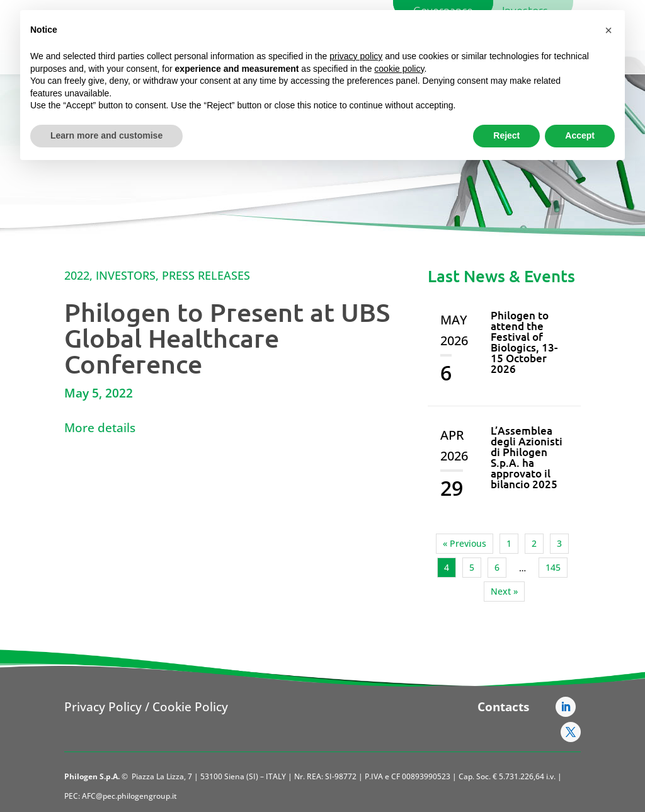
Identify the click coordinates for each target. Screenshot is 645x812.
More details (100, 428)
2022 (77, 275)
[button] (608, 30)
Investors (126, 275)
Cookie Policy (190, 707)
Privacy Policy (103, 707)
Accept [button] (580, 135)
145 (553, 567)
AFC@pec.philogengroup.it (129, 796)
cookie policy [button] (399, 69)
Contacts (503, 707)
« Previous (465, 543)
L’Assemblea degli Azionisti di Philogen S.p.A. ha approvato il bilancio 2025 (527, 457)
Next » (504, 591)
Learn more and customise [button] (106, 135)
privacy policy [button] (356, 56)
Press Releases (206, 275)
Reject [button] (506, 135)
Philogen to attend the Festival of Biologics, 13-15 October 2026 (524, 342)
